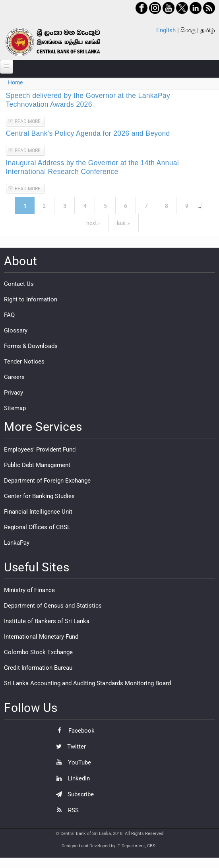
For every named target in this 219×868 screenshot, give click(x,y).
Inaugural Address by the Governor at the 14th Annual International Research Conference (93, 167)
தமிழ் (208, 30)
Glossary (16, 330)
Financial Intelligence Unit (38, 512)
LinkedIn (71, 778)
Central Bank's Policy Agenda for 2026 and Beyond (88, 133)
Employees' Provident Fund (40, 450)
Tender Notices (24, 362)
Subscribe (73, 794)
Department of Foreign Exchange (47, 481)
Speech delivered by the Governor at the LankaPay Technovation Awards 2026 (88, 100)
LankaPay (17, 543)
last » (123, 223)
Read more (30, 122)
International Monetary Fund (41, 637)
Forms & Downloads (31, 346)
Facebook (73, 731)
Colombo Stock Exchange (38, 652)
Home (15, 82)
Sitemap (15, 408)
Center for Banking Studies (39, 496)
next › (93, 223)
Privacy (14, 393)
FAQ (9, 315)
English (166, 30)
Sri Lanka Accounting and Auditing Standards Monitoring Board (87, 683)
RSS (65, 810)
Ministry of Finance (29, 590)
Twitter (69, 747)
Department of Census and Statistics (53, 606)
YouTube (72, 762)
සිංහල (188, 30)
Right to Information (31, 299)
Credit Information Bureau (38, 668)
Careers (14, 377)
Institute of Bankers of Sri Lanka (47, 621)
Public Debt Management (37, 465)
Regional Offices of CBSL (37, 527)
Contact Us (19, 284)
